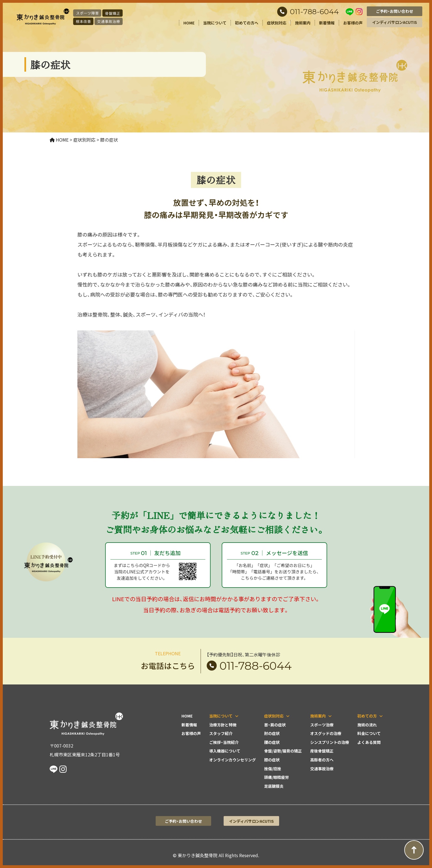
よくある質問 (369, 742)
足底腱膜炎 (274, 786)
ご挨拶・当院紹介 (224, 742)
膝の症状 (272, 760)
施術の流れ (367, 725)
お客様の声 (353, 23)
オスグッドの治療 (326, 733)
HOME (189, 23)
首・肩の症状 (275, 725)
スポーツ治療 (322, 725)
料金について (369, 733)
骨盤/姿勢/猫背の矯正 (283, 751)
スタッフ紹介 (221, 733)
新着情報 (327, 23)
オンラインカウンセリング (233, 760)
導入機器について (225, 751)
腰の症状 (272, 742)
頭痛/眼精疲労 (276, 777)
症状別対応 (277, 23)
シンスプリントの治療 (330, 742)
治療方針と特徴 (223, 725)
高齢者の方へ (322, 760)
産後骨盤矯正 (322, 751)
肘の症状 (272, 733)
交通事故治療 (322, 769)
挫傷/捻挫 (273, 769)
